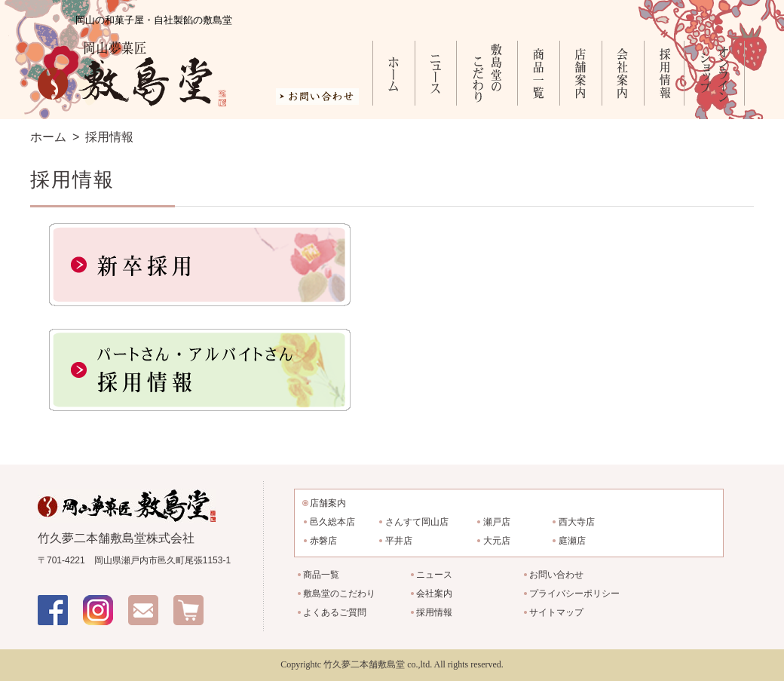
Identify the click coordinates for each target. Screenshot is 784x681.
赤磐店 (323, 541)
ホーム (394, 73)
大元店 (497, 541)
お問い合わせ (556, 575)
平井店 (399, 541)
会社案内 (623, 73)
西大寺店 (577, 522)
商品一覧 (538, 73)
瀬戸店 (497, 522)
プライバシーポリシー (574, 594)
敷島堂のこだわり (487, 73)
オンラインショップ (714, 73)
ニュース (435, 73)
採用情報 (664, 73)
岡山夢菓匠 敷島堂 (132, 74)
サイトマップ (556, 612)
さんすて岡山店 (417, 522)
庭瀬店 (572, 541)
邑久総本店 (332, 522)
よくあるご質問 (335, 612)
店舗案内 (580, 73)
